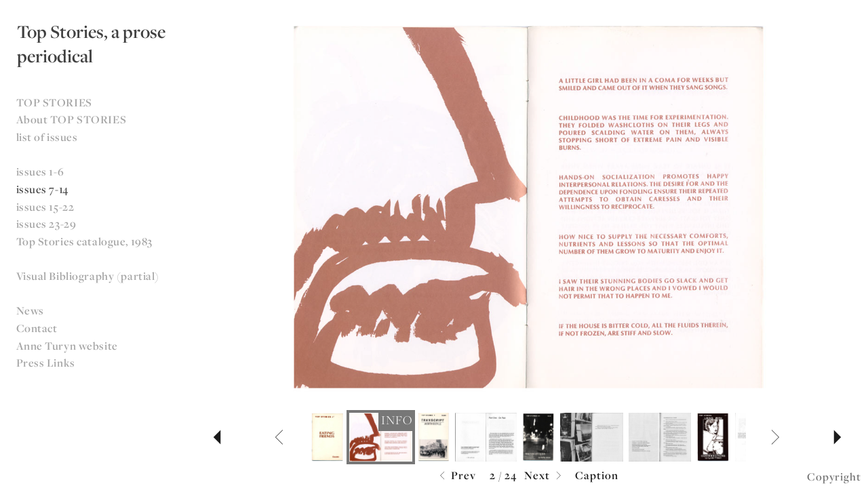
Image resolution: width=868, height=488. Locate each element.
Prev (456, 476)
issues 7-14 (42, 189)
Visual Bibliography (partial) (88, 276)
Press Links (46, 363)
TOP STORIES (54, 102)
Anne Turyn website (67, 346)
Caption (597, 475)
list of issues (47, 137)
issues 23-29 (46, 224)
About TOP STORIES (72, 119)
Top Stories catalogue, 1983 (84, 241)
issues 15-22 (45, 207)
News (30, 310)
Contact (37, 328)
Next (545, 476)
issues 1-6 (40, 171)
